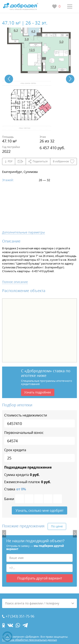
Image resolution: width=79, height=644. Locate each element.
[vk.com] (10, 625)
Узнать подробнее (38, 392)
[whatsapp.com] (18, 625)
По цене (57, 526)
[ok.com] (3, 625)
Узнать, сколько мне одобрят (39, 510)
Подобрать (40, 578)
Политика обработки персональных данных (29, 640)
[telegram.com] (25, 625)
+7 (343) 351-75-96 (20, 616)
